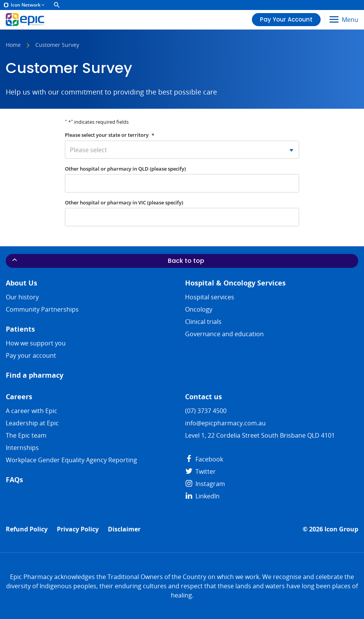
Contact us (204, 397)
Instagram (205, 484)
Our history (22, 297)
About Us (22, 283)
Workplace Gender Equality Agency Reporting (71, 460)
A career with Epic (31, 411)
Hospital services (210, 297)
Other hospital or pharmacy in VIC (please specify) (124, 202)
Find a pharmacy (35, 375)
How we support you (36, 343)
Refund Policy (27, 529)
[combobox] (182, 150)
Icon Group (341, 529)
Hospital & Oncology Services (235, 283)
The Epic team (26, 435)
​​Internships (22, 448)
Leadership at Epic (32, 423)
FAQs (14, 480)
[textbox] (182, 150)
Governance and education (224, 334)
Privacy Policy (78, 529)
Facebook (204, 459)
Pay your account (31, 355)
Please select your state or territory (110, 135)
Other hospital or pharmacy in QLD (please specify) (125, 169)
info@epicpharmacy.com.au (225, 423)
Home (13, 45)
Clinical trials (203, 322)
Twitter (200, 471)
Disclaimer (124, 529)
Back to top (108, 261)
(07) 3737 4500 (206, 411)
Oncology (199, 309)
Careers (19, 397)
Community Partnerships (42, 309)
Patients (20, 329)
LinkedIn (202, 496)
